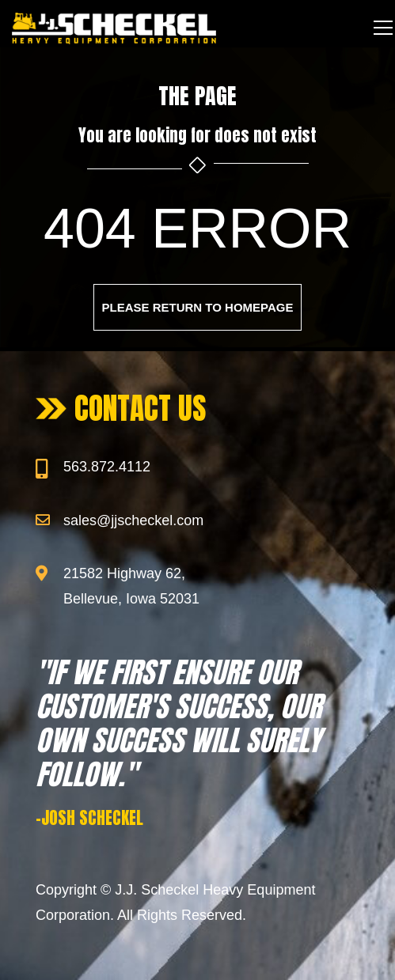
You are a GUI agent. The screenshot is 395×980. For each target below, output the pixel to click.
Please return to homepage (198, 307)
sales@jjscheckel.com (133, 520)
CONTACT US (141, 408)
